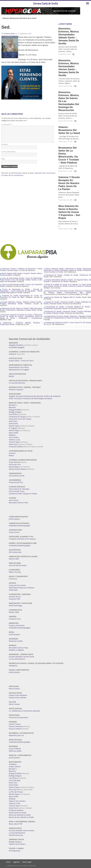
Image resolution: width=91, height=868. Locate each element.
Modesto (12, 435)
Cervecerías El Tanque (17, 417)
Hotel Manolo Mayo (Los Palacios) (22, 588)
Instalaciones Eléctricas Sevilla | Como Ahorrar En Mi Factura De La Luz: (67, 323)
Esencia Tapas (14, 426)
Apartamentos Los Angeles (19, 370)
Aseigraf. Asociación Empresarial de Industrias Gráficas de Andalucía (35, 396)
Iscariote (12, 453)
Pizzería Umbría (15, 729)
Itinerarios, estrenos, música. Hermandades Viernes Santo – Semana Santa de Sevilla (69, 68)
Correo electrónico (8, 155)
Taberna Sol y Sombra (17, 801)
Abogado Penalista (16, 345)
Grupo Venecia (14, 462)
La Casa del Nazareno (17, 383)
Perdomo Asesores (16, 390)
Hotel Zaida (13, 590)
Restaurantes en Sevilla (18, 813)
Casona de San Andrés (17, 585)
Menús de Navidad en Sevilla (20, 815)
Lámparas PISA (14, 599)
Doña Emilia (13, 424)
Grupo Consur (14, 532)
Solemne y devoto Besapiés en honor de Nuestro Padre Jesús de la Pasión (69, 183)
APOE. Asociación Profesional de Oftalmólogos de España (30, 398)
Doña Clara (13, 421)
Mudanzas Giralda (16, 641)
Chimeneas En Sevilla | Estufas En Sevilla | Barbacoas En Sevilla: (67, 276)
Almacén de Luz (15, 597)
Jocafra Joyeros (14, 519)
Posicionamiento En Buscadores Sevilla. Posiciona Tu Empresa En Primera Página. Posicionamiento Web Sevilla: (67, 292)
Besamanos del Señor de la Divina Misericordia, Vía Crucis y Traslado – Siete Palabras (69, 155)
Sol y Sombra (14, 437)
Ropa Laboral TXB (15, 824)
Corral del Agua (15, 780)
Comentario (7, 124)
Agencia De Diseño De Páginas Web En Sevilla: (63, 297)
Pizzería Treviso (15, 724)
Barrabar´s (13, 405)
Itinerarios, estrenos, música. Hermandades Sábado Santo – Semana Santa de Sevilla (69, 36)
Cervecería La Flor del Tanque (20, 419)
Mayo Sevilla (14, 433)
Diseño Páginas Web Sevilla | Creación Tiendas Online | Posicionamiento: (21, 274)
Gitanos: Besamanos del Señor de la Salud (19, 18)
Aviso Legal (27, 862)
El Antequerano (15, 851)
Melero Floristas (15, 572)
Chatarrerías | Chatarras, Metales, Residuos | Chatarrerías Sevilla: (21, 324)
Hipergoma (13, 666)
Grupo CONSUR (15, 749)
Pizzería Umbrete (15, 726)
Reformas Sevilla (15, 751)
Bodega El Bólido (15, 410)
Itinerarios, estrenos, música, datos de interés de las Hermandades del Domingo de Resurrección (69, 101)
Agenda (17, 862)
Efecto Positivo (14, 689)
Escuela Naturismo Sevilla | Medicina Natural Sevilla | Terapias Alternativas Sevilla (21, 303)
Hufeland (12, 354)
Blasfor (11, 376)
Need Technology (15, 606)
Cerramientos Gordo (17, 476)
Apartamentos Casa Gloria (19, 367)
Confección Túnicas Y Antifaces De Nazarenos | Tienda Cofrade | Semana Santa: (21, 270)
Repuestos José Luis (16, 735)
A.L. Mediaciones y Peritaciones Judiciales (24, 711)
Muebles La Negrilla (16, 650)
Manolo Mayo (14, 430)
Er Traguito (13, 428)
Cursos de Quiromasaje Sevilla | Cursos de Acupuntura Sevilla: (21, 285)
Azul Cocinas (14, 500)
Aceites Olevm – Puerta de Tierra (21, 361)
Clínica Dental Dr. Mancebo (19, 489)
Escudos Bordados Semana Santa (21, 657)
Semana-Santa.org (16, 835)
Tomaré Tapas (14, 442)
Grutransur (13, 579)
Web (3, 162)
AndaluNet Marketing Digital (19, 526)
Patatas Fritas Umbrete (18, 698)
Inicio (8, 862)
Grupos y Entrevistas (17, 625)
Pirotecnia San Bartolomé (18, 718)
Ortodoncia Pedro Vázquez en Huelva (23, 494)
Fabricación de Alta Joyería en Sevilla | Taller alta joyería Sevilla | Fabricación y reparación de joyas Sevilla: (21, 309)
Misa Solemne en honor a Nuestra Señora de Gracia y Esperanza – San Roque (69, 212)
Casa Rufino (13, 414)
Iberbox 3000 (14, 559)
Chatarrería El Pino (16, 482)
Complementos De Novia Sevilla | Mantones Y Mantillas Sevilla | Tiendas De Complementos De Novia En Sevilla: (67, 317)
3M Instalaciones (15, 552)
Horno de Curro (15, 464)
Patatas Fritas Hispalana (18, 695)
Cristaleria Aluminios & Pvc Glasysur (22, 539)
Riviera (11, 456)
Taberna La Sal (14, 440)
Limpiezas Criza (15, 619)
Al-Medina (13, 764)
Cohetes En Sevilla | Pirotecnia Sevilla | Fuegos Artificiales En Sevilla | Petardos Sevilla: (67, 303)
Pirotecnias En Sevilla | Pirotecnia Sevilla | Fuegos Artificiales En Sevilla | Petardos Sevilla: (67, 312)
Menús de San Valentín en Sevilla (21, 817)
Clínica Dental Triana (17, 491)
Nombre (4, 148)
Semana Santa (9, 34)
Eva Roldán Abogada (17, 347)
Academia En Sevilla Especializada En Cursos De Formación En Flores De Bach (21, 297)
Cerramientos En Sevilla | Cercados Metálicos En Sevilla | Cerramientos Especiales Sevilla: (67, 308)
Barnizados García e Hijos (18, 503)
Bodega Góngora (15, 412)
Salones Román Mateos (18, 469)
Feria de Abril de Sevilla (18, 565)
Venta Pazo (13, 444)
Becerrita (12, 407)
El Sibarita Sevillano (16, 447)
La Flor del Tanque (16, 792)
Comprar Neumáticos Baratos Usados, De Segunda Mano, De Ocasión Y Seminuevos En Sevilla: (67, 281)
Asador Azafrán (15, 767)
